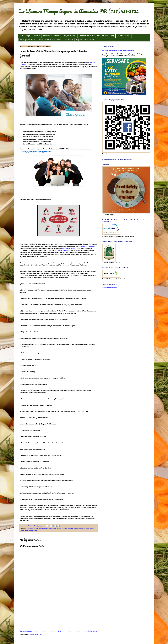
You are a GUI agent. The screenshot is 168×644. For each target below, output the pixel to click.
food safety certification (74, 529)
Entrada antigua (92, 631)
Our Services (69, 40)
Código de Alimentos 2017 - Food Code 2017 (93, 36)
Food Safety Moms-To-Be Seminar (50, 40)
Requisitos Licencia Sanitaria (85, 40)
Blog (112, 36)
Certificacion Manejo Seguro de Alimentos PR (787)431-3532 (78, 11)
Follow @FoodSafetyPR (28, 40)
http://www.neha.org (68, 248)
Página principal (25, 36)
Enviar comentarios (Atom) (35, 634)
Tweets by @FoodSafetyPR (109, 287)
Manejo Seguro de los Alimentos (29, 531)
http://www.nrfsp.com (87, 246)
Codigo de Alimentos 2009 (40, 529)
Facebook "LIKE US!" (123, 36)
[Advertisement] (59, 613)
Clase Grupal (29, 529)
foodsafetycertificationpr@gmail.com (36, 151)
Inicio (60, 631)
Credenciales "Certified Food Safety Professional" (59, 36)
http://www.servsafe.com (63, 250)
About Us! (37, 36)
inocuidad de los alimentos (87, 529)
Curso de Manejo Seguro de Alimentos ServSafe (118, 50)
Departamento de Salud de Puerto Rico (57, 529)
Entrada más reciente (26, 631)
